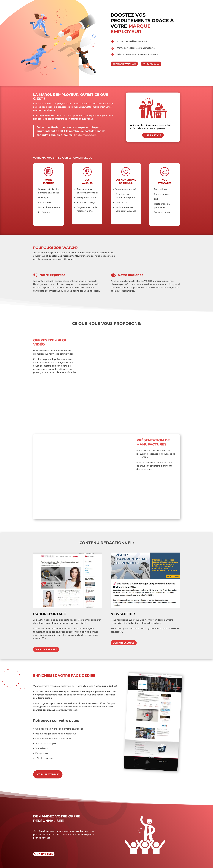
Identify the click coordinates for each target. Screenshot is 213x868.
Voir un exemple (46, 649)
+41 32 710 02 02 (45, 854)
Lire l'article (153, 135)
